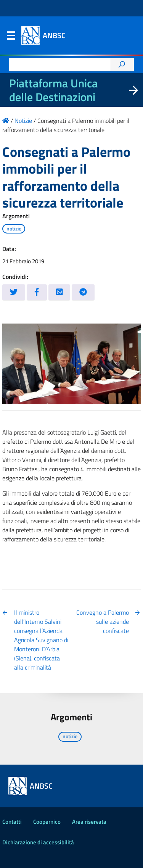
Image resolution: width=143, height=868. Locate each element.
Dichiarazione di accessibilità (38, 842)
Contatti (12, 822)
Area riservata (89, 822)
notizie (14, 229)
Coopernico (47, 822)
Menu (11, 37)
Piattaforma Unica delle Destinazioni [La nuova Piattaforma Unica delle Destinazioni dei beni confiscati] (53, 90)
